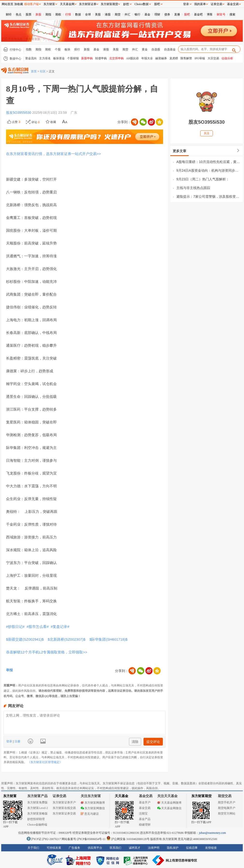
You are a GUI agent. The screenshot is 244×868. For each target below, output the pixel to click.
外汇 (128, 14)
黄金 (145, 49)
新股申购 (87, 58)
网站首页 (7, 4)
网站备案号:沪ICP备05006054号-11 (84, 839)
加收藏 (19, 4)
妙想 (126, 4)
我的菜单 (200, 4)
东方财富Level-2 (38, 808)
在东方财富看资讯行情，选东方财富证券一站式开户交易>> (54, 154)
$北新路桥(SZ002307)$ (67, 639)
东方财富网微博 (93, 803)
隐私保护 (173, 848)
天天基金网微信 (169, 808)
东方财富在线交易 (64, 808)
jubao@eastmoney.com (212, 833)
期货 (118, 14)
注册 (17, 741)
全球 (88, 14)
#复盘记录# (61, 627)
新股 (38, 14)
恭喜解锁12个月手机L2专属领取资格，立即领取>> (47, 652)
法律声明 (154, 848)
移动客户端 (31, 4)
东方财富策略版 (37, 814)
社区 (43, 71)
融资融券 (161, 58)
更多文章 (179, 151)
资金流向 (31, 58)
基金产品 (145, 819)
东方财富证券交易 (64, 814)
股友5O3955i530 (19, 113)
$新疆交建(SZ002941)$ (26, 639)
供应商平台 (95, 848)
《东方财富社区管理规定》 (45, 762)
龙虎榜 (174, 58)
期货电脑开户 (227, 808)
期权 (58, 14)
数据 (78, 14)
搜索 (232, 14)
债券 (167, 14)
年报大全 (147, 58)
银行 (137, 14)
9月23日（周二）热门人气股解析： (203, 179)
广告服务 (74, 848)
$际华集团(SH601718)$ (109, 639)
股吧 (187, 14)
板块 (67, 49)
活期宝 (143, 814)
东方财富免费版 (37, 802)
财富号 (221, 14)
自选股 (156, 49)
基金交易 (145, 808)
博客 (210, 14)
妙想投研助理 (36, 819)
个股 (58, 49)
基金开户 (145, 802)
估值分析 (227, 58)
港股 (108, 14)
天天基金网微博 (169, 803)
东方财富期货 (201, 796)
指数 (29, 49)
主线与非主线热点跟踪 (193, 188)
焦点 (19, 14)
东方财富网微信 (93, 808)
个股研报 (73, 58)
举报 (9, 670)
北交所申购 (116, 58)
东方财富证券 (88, 4)
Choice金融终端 (37, 825)
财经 (9, 14)
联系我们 (115, 848)
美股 (98, 14)
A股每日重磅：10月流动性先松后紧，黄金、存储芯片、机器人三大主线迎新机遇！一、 (208, 162)
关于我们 (33, 848)
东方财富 (10, 796)
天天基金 (122, 796)
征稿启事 (192, 848)
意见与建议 (90, 814)
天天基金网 (67, 4)
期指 (48, 14)
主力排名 (45, 58)
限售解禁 (186, 58)
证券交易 (216, 4)
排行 (77, 49)
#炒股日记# (16, 627)
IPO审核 (200, 58)
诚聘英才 (135, 848)
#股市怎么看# (38, 627)
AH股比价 (133, 58)
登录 (10, 741)
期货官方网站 (227, 814)
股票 (29, 14)
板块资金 (59, 58)
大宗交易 (213, 58)
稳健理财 (145, 825)
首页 (34, 71)
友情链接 (211, 848)
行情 (68, 14)
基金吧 (198, 14)
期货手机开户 (227, 802)
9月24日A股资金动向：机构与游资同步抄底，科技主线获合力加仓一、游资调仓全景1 (208, 170)
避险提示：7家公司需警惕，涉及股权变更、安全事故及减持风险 (208, 197)
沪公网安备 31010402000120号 (128, 839)
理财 (157, 14)
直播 (177, 14)
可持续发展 (54, 848)
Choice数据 (142, 4)
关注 (207, 133)
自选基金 (170, 49)
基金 (147, 14)
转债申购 (101, 58)
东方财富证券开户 (64, 802)
